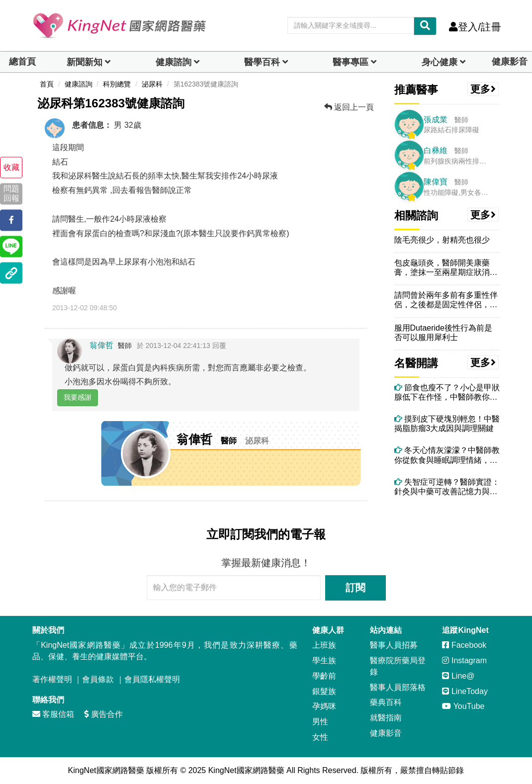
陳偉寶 (436, 182)
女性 (320, 737)
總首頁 (22, 62)
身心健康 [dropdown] (440, 62)
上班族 (324, 645)
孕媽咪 (324, 706)
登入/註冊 (475, 27)
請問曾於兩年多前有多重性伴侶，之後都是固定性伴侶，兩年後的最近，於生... (446, 300)
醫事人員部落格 (398, 687)
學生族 (324, 660)
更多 (483, 89)
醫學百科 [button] (262, 62)
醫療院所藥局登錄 (398, 666)
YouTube (463, 706)
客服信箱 (53, 714)
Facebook (464, 645)
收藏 (11, 167)
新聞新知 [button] (85, 62)
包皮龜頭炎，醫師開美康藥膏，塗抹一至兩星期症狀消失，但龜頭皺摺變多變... (442, 268)
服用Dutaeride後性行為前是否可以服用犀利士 (443, 333)
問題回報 (11, 194)
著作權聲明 (52, 679)
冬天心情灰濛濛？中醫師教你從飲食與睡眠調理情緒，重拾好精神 (447, 455)
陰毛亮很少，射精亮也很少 (442, 240)
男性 (320, 722)
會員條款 (98, 679)
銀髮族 (324, 691)
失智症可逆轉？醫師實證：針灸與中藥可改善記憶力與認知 (447, 487)
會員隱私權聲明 (152, 679)
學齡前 (324, 676)
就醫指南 (386, 718)
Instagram (464, 660)
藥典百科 (386, 702)
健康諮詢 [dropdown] (174, 62)
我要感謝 (78, 397)
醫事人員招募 (394, 645)
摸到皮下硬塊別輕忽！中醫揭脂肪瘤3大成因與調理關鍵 (447, 424)
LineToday (465, 691)
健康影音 (510, 62)
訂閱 (355, 588)
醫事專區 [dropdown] (351, 62)
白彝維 (436, 150)
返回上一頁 (349, 107)
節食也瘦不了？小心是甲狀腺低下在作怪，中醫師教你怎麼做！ (447, 392)
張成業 (436, 120)
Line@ (458, 676)
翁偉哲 (101, 345)
